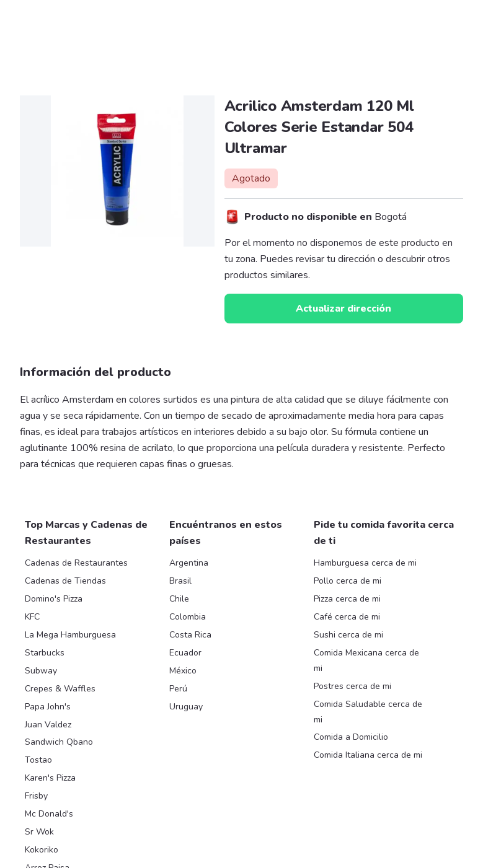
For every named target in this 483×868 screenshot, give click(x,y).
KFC (32, 617)
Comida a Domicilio (351, 737)
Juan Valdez (48, 725)
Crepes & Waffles (60, 689)
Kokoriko (42, 850)
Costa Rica (190, 635)
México (183, 671)
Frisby (36, 796)
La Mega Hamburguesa (70, 635)
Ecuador (185, 653)
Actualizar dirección (343, 309)
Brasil (180, 581)
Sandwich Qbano (59, 742)
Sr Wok (39, 832)
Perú (178, 689)
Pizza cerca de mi (347, 599)
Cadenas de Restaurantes (76, 563)
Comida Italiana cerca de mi (368, 755)
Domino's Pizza (54, 599)
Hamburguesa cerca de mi (365, 563)
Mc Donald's (49, 814)
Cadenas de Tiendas (65, 581)
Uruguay (186, 707)
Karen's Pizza (50, 778)
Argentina (189, 563)
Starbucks (45, 653)
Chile (179, 599)
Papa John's (48, 707)
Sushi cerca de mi (348, 635)
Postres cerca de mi (352, 686)
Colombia (188, 617)
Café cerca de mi (347, 617)
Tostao (38, 760)
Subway (41, 671)
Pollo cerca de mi (348, 581)
